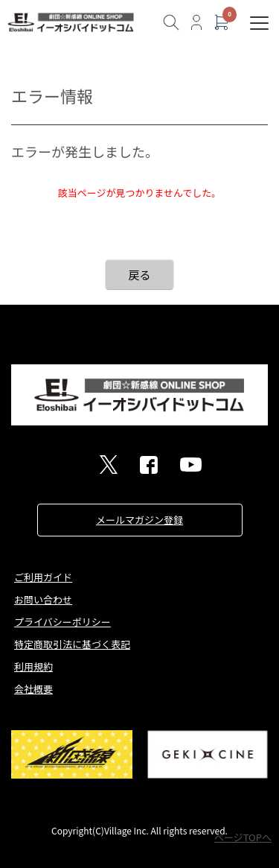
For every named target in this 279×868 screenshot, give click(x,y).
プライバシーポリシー (62, 622)
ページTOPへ (243, 837)
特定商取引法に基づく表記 (72, 644)
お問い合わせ (43, 599)
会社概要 (33, 689)
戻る (139, 275)
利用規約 (33, 666)
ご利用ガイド (43, 577)
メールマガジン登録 (139, 520)
